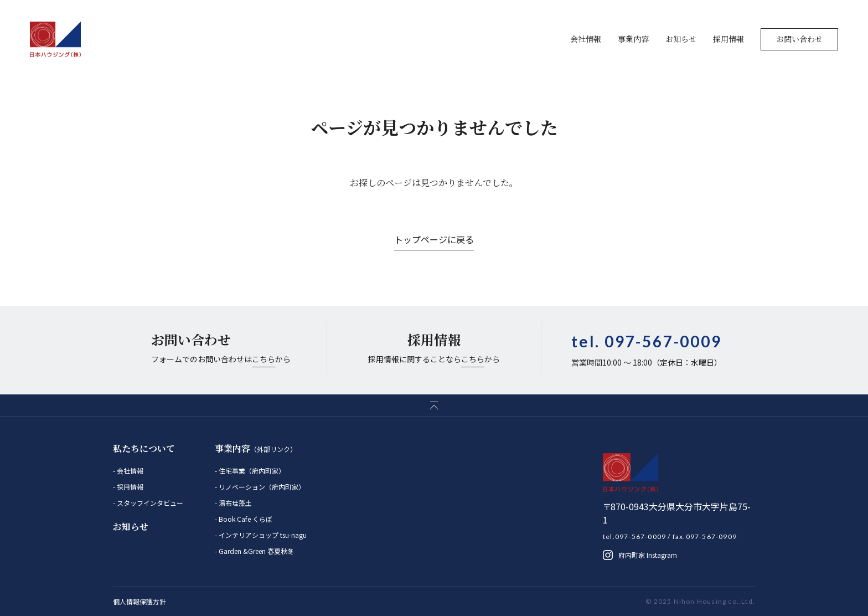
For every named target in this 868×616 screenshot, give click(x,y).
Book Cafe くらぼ (245, 519)
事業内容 (633, 39)
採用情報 (728, 39)
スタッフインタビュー (149, 503)
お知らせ (681, 39)
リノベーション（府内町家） (261, 487)
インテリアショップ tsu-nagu (262, 535)
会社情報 (586, 39)
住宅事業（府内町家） (251, 471)
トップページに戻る (434, 239)
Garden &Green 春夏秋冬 (255, 551)
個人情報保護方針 (139, 601)
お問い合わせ (799, 39)
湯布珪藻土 (234, 503)
